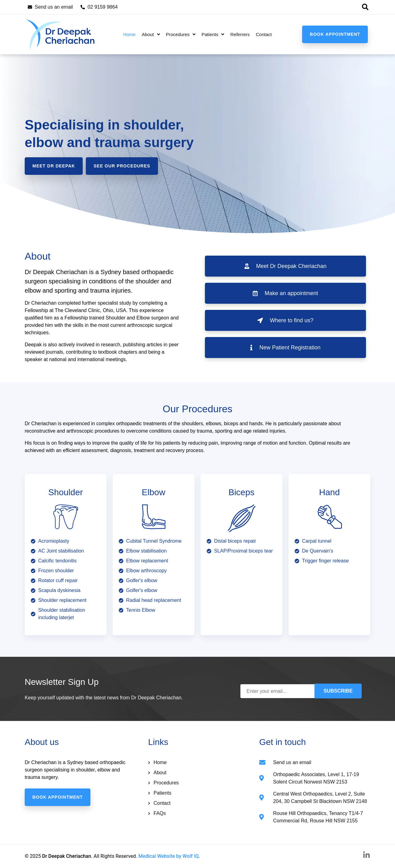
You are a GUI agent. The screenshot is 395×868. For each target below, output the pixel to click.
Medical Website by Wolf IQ (169, 856)
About (151, 34)
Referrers (240, 34)
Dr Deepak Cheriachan (67, 856)
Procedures (181, 34)
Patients (213, 34)
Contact (264, 34)
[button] (365, 7)
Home (129, 34)
